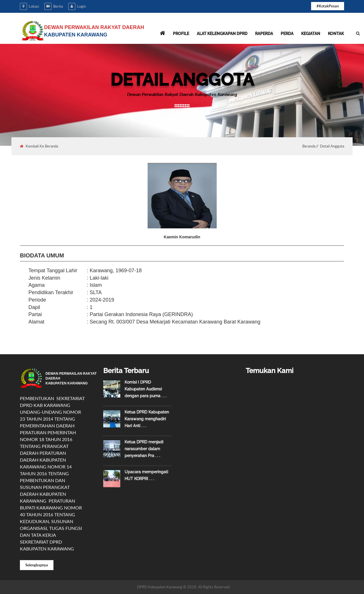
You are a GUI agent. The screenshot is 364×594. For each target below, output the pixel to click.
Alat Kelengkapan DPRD (222, 34)
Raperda (264, 34)
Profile (181, 34)
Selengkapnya (37, 565)
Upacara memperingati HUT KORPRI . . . (146, 475)
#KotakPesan (328, 6)
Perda (287, 34)
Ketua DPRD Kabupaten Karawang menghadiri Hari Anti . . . (147, 419)
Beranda (309, 146)
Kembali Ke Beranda (39, 146)
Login (77, 6)
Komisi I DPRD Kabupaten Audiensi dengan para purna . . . (145, 389)
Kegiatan (311, 34)
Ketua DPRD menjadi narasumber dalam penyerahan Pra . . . (144, 449)
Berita (54, 6)
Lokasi (29, 6)
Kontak (336, 34)
